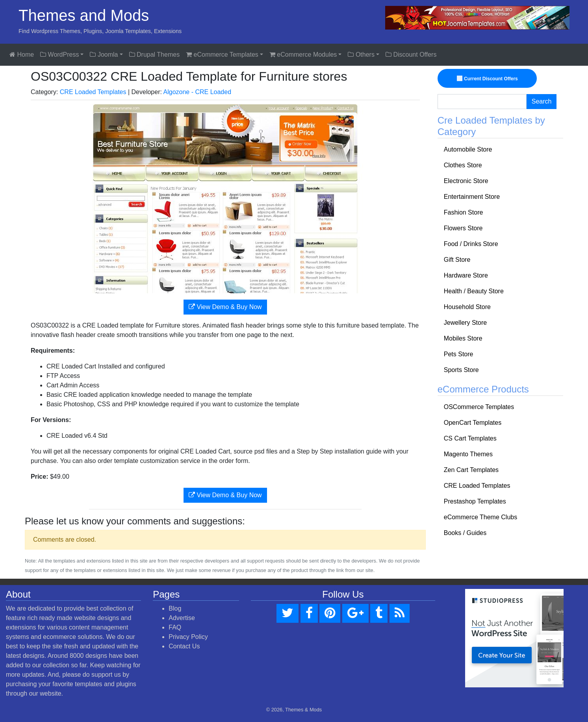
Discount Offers (411, 55)
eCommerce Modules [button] (303, 55)
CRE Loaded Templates (93, 92)
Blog (175, 608)
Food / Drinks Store (471, 244)
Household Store (467, 307)
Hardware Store (466, 275)
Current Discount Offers (488, 79)
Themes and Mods (84, 15)
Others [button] (361, 55)
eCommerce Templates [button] (222, 55)
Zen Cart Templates (471, 470)
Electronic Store (466, 181)
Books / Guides (465, 533)
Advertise (182, 618)
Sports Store (461, 370)
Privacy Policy (188, 637)
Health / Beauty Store (474, 291)
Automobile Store (468, 149)
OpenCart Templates (473, 423)
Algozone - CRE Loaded (198, 92)
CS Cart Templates (470, 438)
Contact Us (184, 646)
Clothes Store (463, 165)
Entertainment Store (472, 197)
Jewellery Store (465, 323)
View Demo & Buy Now (225, 307)
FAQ (175, 627)
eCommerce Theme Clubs (480, 517)
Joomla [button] (104, 55)
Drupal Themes (155, 55)
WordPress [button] (59, 55)
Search (542, 101)
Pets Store (459, 354)
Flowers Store (463, 228)
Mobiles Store (463, 338)
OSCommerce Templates (479, 407)
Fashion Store (464, 212)
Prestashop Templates (475, 501)
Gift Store (457, 260)
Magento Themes (468, 454)
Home (22, 55)
